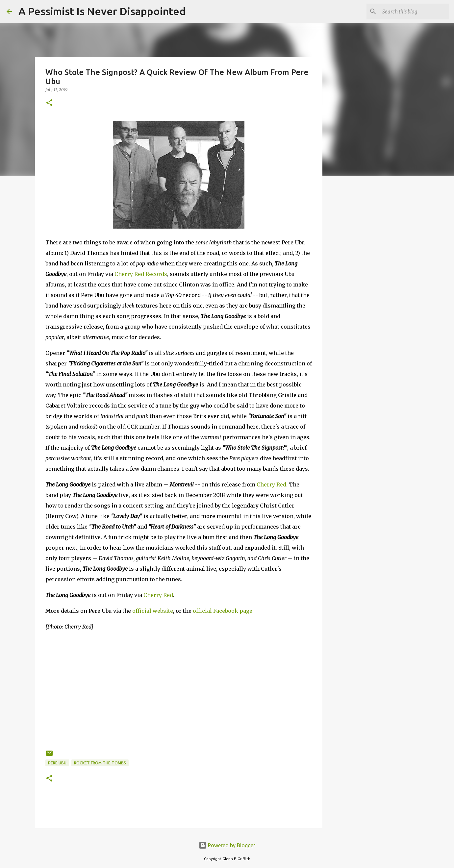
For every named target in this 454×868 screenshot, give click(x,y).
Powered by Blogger (227, 845)
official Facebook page (223, 611)
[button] (49, 103)
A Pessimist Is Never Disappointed (102, 11)
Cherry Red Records (141, 274)
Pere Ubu (57, 763)
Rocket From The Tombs (100, 763)
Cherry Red (271, 484)
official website (153, 611)
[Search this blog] (414, 12)
